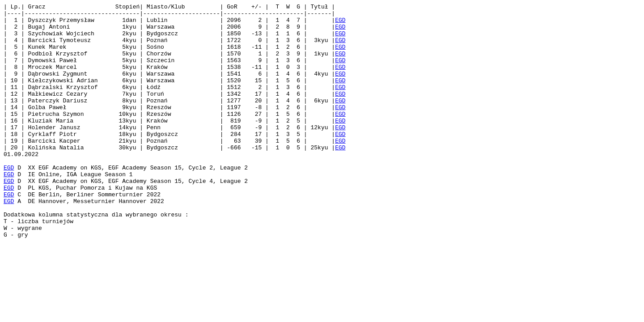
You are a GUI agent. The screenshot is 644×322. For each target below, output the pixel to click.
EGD (340, 24)
